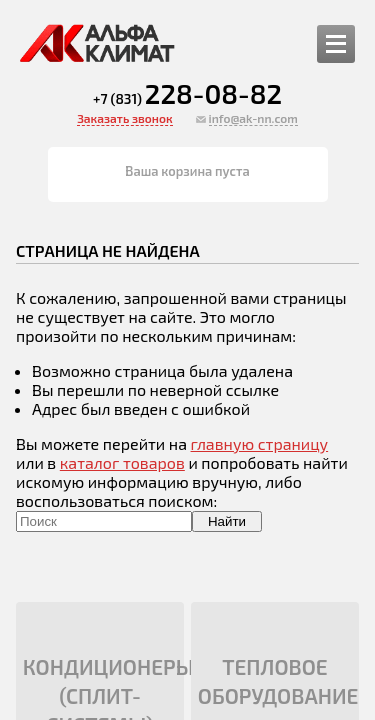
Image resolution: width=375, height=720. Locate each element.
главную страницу (260, 443)
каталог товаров (122, 462)
